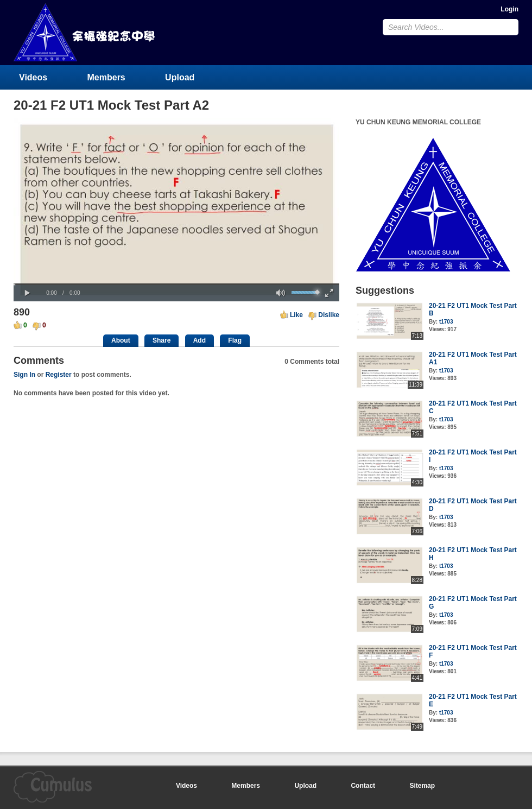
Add (199, 340)
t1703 (446, 322)
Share (161, 340)
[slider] (176, 284)
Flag (235, 340)
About (121, 340)
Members (106, 77)
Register (59, 375)
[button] (27, 293)
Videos (33, 77)
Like (296, 315)
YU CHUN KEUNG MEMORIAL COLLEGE (85, 32)
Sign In (24, 375)
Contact (363, 786)
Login (509, 9)
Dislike (329, 315)
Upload (180, 77)
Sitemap (422, 786)
